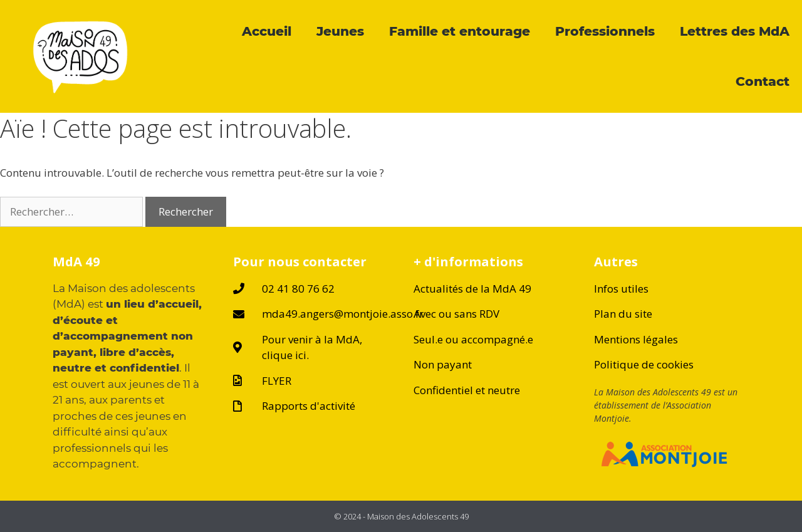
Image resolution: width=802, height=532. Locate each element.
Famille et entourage (460, 31)
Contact (763, 81)
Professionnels (605, 31)
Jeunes (340, 31)
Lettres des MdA (735, 31)
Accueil (267, 31)
